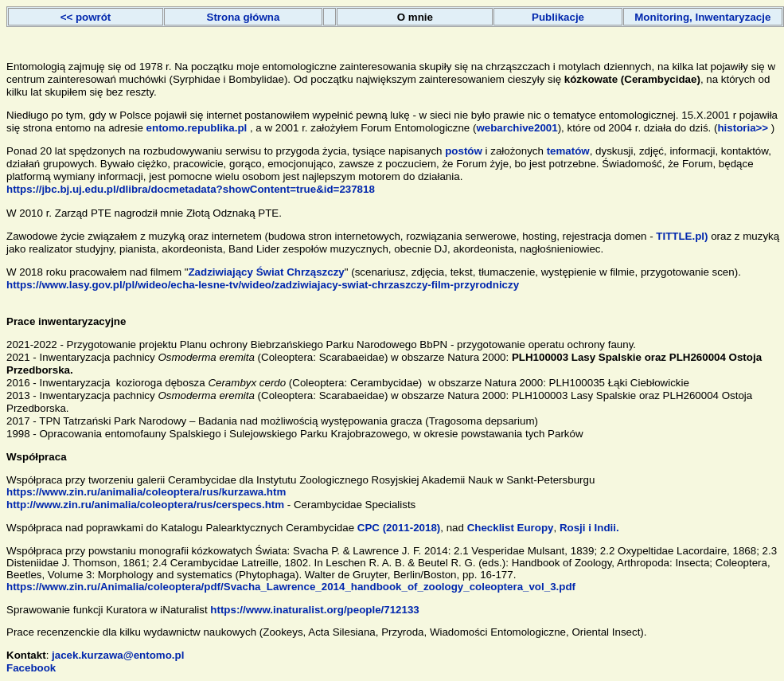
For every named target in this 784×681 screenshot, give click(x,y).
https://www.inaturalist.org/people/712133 (314, 610)
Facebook (31, 668)
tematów (568, 151)
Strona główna (244, 17)
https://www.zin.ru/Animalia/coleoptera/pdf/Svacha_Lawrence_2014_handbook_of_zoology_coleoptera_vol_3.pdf (291, 587)
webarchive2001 (517, 128)
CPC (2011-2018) (397, 528)
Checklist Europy (511, 528)
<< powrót (86, 17)
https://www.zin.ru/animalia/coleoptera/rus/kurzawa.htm (146, 492)
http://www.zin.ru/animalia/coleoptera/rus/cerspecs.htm (145, 505)
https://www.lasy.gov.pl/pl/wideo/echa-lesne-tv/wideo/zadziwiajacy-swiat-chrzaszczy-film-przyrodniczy (263, 285)
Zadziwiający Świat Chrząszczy (266, 272)
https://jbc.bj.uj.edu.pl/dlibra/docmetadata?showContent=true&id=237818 (191, 189)
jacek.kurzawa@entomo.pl (118, 655)
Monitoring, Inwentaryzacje (702, 17)
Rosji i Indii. (589, 528)
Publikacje (558, 17)
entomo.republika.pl (197, 128)
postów (464, 151)
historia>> (743, 128)
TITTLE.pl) (683, 236)
